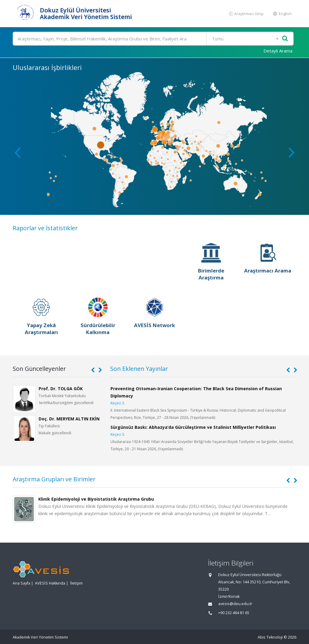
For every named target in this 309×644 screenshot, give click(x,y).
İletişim (76, 583)
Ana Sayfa (21, 583)
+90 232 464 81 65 (234, 613)
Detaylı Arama (278, 51)
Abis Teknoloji (270, 637)
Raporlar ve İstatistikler (45, 228)
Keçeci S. (118, 403)
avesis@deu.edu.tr (235, 604)
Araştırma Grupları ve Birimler (54, 479)
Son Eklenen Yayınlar (139, 369)
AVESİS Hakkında (50, 583)
